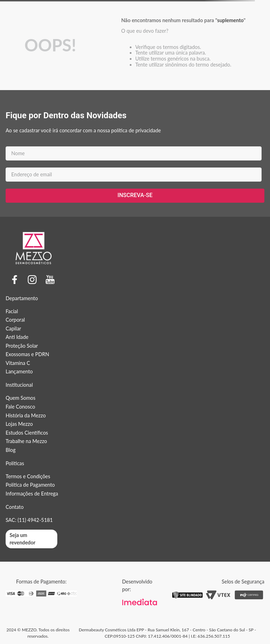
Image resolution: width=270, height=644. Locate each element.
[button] (31, 539)
